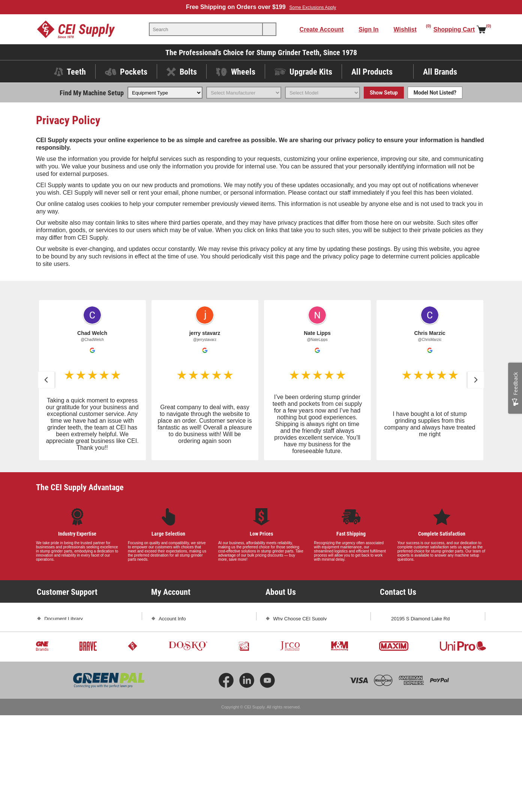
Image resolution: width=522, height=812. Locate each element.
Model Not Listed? (435, 93)
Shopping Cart (174, 658)
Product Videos (61, 632)
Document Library (64, 619)
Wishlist (167, 671)
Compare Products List (183, 684)
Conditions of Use (64, 697)
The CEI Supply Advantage (80, 487)
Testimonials (286, 632)
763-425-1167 (445, 643)
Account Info (172, 619)
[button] (46, 380)
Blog (278, 645)
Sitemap (53, 711)
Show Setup (384, 93)
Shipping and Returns (68, 658)
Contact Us (403, 669)
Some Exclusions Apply (313, 8)
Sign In (368, 29)
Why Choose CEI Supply (300, 619)
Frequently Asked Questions (75, 645)
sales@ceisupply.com (415, 656)
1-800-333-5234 (409, 643)
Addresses (170, 645)
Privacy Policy (59, 684)
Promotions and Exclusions (74, 671)
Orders (166, 632)
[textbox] (206, 29)
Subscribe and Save (295, 658)
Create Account (322, 29)
